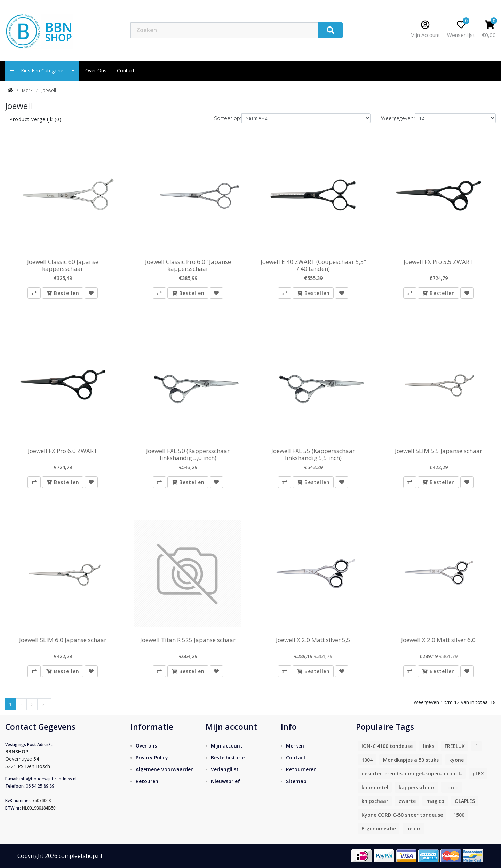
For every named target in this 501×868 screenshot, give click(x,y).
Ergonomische (379, 828)
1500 (459, 815)
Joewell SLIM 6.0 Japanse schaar (63, 640)
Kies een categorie (42, 71)
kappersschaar (417, 787)
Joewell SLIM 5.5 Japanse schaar (439, 451)
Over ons (96, 71)
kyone (456, 760)
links (429, 746)
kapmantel (375, 787)
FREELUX (455, 746)
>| (45, 704)
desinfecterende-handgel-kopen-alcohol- (412, 773)
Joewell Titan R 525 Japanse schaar (188, 640)
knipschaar (375, 801)
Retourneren (301, 769)
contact (126, 71)
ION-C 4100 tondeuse (387, 746)
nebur (413, 828)
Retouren (147, 781)
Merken (295, 746)
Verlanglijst (225, 769)
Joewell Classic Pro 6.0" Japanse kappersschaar (188, 265)
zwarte (407, 801)
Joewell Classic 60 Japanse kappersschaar (63, 265)
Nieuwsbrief (225, 781)
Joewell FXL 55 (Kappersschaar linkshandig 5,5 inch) (313, 455)
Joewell (49, 90)
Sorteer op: (228, 118)
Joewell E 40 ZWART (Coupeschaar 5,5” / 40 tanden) (313, 265)
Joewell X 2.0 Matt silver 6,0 (438, 640)
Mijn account (227, 746)
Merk (27, 90)
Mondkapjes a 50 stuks (411, 760)
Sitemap (296, 781)
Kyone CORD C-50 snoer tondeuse (402, 815)
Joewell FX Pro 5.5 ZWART (438, 262)
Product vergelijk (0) (35, 119)
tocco (452, 787)
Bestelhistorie (228, 757)
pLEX (478, 773)
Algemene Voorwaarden (165, 769)
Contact (296, 757)
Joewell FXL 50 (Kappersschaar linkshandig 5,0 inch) (188, 455)
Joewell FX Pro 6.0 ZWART (63, 451)
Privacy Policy (152, 757)
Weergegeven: (398, 118)
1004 (367, 760)
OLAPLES (465, 801)
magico (435, 801)
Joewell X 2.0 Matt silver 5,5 (313, 640)
